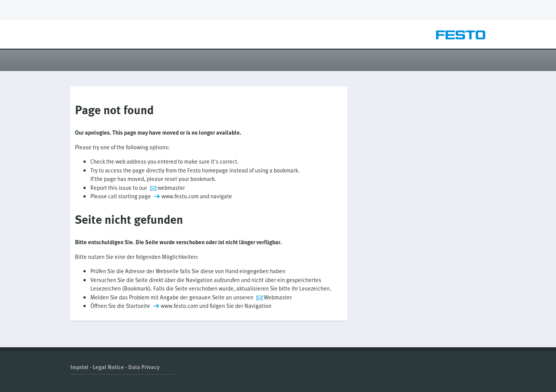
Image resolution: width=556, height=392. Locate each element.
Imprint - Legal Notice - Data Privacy (115, 367)
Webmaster (278, 297)
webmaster (171, 188)
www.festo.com (180, 196)
